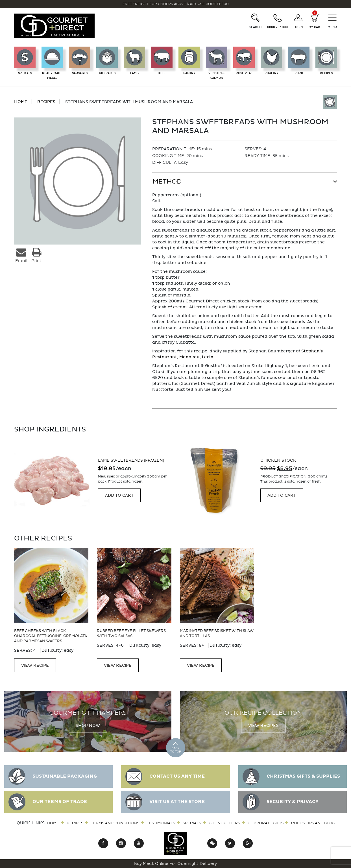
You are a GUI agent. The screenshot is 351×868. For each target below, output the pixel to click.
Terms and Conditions (115, 823)
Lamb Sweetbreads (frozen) (131, 460)
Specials (192, 823)
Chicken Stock (278, 460)
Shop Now (88, 726)
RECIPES (46, 102)
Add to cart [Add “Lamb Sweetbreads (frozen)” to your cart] (119, 495)
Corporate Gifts (266, 823)
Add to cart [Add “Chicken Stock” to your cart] (282, 495)
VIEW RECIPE (35, 665)
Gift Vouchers (224, 823)
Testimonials (161, 823)
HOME (21, 102)
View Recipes (263, 726)
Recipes (75, 823)
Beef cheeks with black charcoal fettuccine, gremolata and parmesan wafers (51, 636)
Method (167, 182)
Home (53, 823)
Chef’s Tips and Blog (313, 823)
